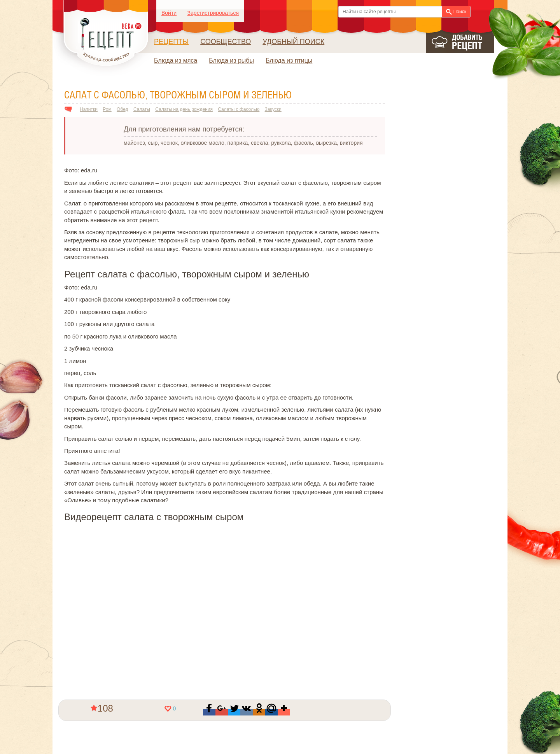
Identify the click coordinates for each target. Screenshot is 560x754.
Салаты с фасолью (239, 109)
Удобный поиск (293, 42)
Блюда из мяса (176, 60)
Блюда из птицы (289, 60)
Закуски (273, 109)
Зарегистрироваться (213, 13)
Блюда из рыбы (231, 60)
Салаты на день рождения (184, 109)
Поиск (456, 12)
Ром (107, 109)
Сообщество (226, 42)
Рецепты (171, 42)
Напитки (89, 109)
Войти (169, 13)
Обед (122, 109)
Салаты (142, 109)
